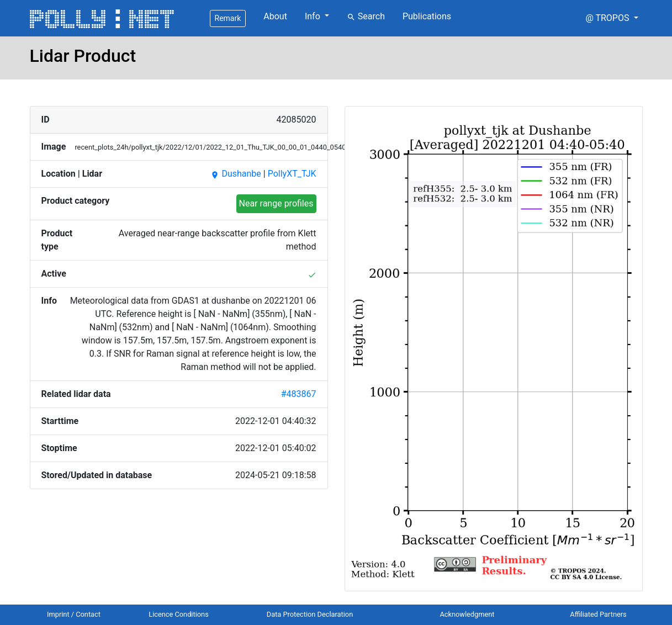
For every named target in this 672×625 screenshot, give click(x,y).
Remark (228, 18)
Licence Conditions (179, 614)
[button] (612, 18)
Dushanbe (236, 174)
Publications (427, 16)
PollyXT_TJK (292, 174)
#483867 (299, 394)
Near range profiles (276, 203)
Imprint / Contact (74, 614)
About (275, 16)
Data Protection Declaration (310, 614)
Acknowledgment (467, 614)
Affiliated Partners (598, 614)
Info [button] (314, 16)
